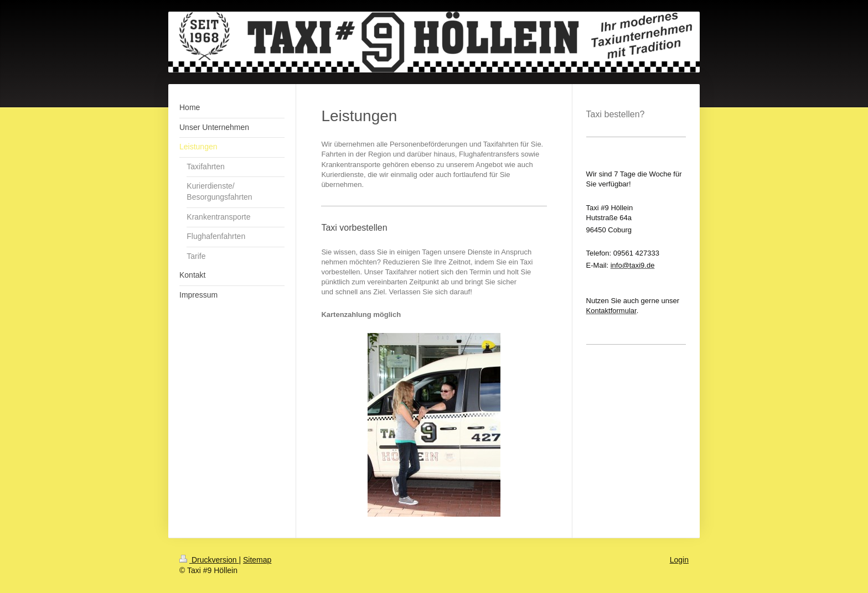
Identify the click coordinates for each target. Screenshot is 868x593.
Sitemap (257, 560)
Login (679, 560)
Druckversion (209, 560)
